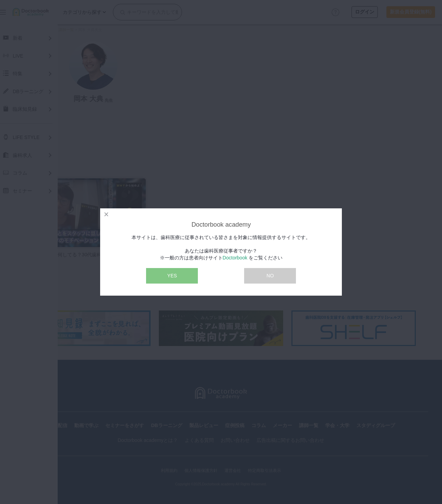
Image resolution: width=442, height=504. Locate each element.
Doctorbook (235, 258)
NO (270, 276)
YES (172, 276)
